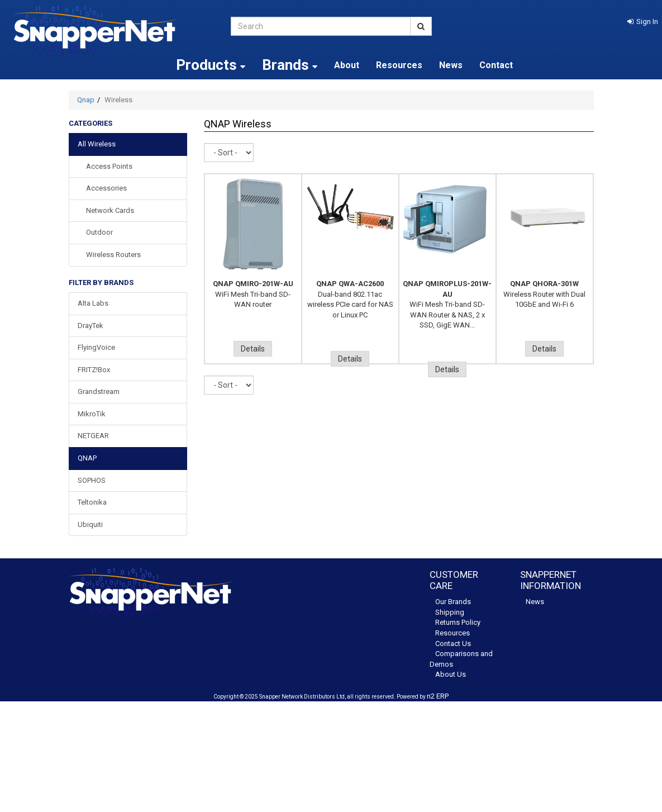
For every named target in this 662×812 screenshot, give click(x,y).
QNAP (87, 458)
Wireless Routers (113, 255)
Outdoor (99, 232)
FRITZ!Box (94, 370)
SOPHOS (92, 480)
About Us (451, 674)
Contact (496, 65)
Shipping (450, 612)
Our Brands (453, 602)
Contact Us (453, 644)
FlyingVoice (96, 347)
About (347, 65)
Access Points (109, 166)
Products (211, 65)
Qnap (86, 100)
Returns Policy (458, 622)
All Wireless (97, 144)
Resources (399, 65)
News (451, 65)
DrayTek (91, 326)
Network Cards (110, 210)
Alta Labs (93, 303)
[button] (643, 22)
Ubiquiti (90, 524)
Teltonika (92, 502)
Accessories (106, 188)
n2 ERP (438, 696)
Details (253, 349)
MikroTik (92, 414)
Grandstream (99, 391)
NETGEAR (93, 436)
